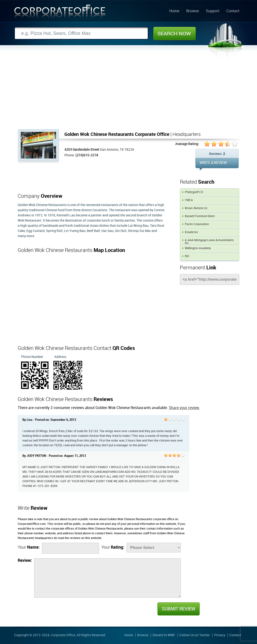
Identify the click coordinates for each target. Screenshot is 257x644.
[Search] (81, 33)
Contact (233, 11)
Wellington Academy (198, 248)
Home (174, 11)
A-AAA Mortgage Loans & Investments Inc (209, 242)
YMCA (189, 200)
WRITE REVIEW (217, 164)
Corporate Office (60, 13)
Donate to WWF (164, 635)
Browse (193, 11)
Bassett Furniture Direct (200, 216)
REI (187, 256)
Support (213, 11)
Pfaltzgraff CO (194, 192)
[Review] (108, 578)
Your (29, 547)
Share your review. (184, 408)
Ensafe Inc (191, 232)
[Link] (210, 279)
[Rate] (154, 548)
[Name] (70, 548)
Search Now (174, 33)
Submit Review (178, 609)
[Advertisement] (128, 94)
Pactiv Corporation (197, 224)
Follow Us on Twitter (195, 635)
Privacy (220, 635)
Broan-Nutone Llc (196, 208)
